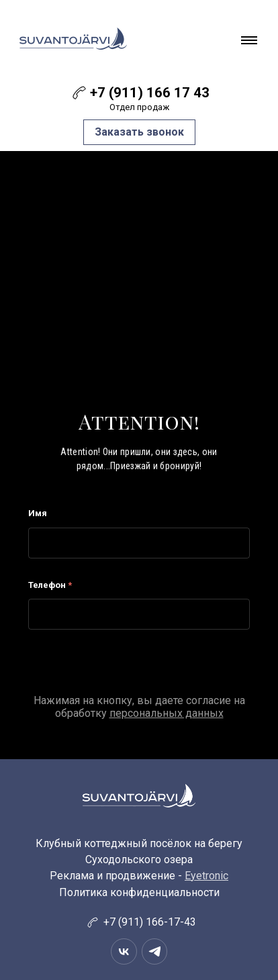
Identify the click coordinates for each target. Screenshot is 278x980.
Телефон (50, 585)
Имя (38, 513)
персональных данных (167, 713)
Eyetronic (206, 876)
